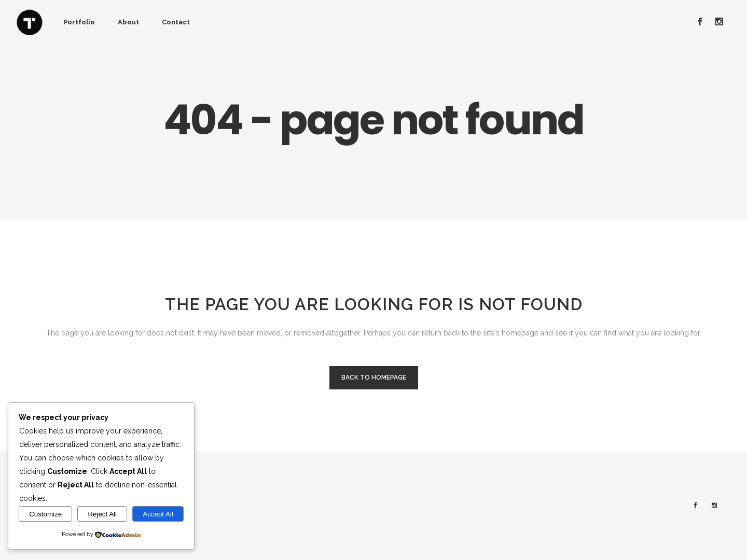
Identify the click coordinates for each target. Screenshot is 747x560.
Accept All (158, 514)
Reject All (102, 514)
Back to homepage (374, 377)
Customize (45, 514)
